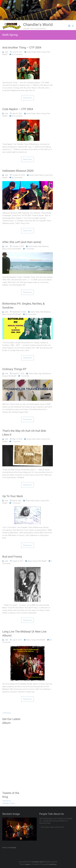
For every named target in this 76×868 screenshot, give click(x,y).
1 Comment (30, 249)
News (39, 52)
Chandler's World (38, 25)
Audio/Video (32, 52)
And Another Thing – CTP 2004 (22, 48)
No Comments (17, 54)
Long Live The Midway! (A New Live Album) (24, 634)
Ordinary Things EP (14, 369)
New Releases (43, 246)
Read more (28, 98)
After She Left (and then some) (22, 242)
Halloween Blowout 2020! (18, 171)
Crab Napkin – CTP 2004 (18, 109)
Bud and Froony (12, 557)
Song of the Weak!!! (14, 249)
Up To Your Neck (13, 496)
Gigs (40, 374)
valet (6, 52)
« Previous (6, 713)
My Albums (47, 374)
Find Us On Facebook (9, 848)
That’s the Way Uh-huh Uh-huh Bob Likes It (24, 433)
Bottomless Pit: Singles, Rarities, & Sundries (23, 306)
